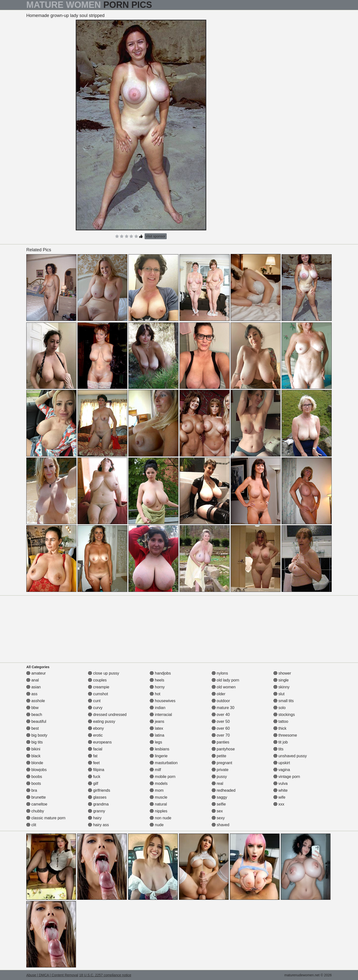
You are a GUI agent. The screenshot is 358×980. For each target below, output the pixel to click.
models (159, 783)
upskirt (282, 763)
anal (33, 680)
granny (97, 811)
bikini (33, 749)
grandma (98, 804)
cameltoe (37, 804)
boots (34, 783)
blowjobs (37, 770)
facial (95, 749)
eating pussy (102, 721)
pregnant (222, 763)
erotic (95, 735)
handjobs (160, 673)
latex (156, 728)
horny (157, 687)
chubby (35, 811)
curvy (95, 708)
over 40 (221, 715)
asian (34, 687)
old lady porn (225, 680)
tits (278, 749)
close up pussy (104, 673)
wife (279, 797)
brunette (36, 797)
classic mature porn (46, 818)
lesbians (159, 749)
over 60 (221, 728)
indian (157, 708)
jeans (157, 721)
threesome (285, 735)
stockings (284, 715)
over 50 (221, 721)
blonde (35, 763)
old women (224, 687)
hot (155, 694)
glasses (97, 797)
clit (31, 825)
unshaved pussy (290, 756)
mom (157, 790)
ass (32, 694)
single (281, 680)
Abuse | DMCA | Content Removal (52, 975)
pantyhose (223, 749)
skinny (282, 687)
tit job (281, 742)
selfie (219, 804)
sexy (218, 818)
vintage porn (287, 777)
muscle (158, 797)
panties (221, 742)
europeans (100, 742)
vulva (281, 783)
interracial (161, 715)
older (219, 694)
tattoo (281, 721)
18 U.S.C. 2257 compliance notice (105, 975)
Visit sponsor (156, 236)
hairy (95, 818)
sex (217, 811)
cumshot (98, 694)
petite (219, 756)
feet (94, 763)
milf (155, 770)
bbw (32, 708)
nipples (158, 811)
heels (157, 680)
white (281, 790)
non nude (160, 818)
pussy (219, 777)
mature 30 (223, 708)
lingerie (159, 756)
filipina (96, 770)
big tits (35, 742)
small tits (284, 701)
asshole (36, 701)
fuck (94, 777)
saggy (219, 797)
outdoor (221, 701)
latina (157, 735)
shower (282, 673)
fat (93, 756)
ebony (96, 728)
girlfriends (99, 790)
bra (32, 790)
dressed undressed (107, 715)
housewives (163, 701)
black (33, 756)
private (220, 770)
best (33, 728)
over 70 (221, 735)
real (217, 783)
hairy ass (98, 825)
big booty (37, 735)
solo (280, 708)
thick (280, 728)
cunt (94, 701)
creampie (99, 687)
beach (34, 715)
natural (158, 804)
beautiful (36, 721)
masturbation (164, 763)
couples (97, 680)
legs (156, 742)
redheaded (224, 790)
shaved (221, 825)
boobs (34, 777)
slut (279, 694)
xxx (279, 804)
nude (157, 825)
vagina (282, 770)
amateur (36, 673)
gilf (93, 783)
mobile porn (163, 777)
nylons (220, 673)
